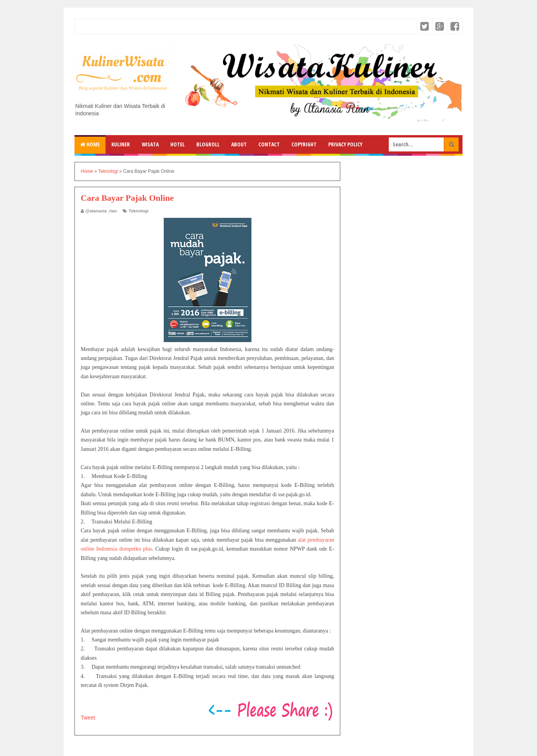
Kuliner (121, 144)
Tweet (88, 718)
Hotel (178, 144)
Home (90, 144)
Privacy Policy (345, 144)
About (239, 144)
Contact (269, 144)
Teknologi (138, 211)
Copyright (304, 144)
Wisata (150, 144)
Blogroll (208, 144)
